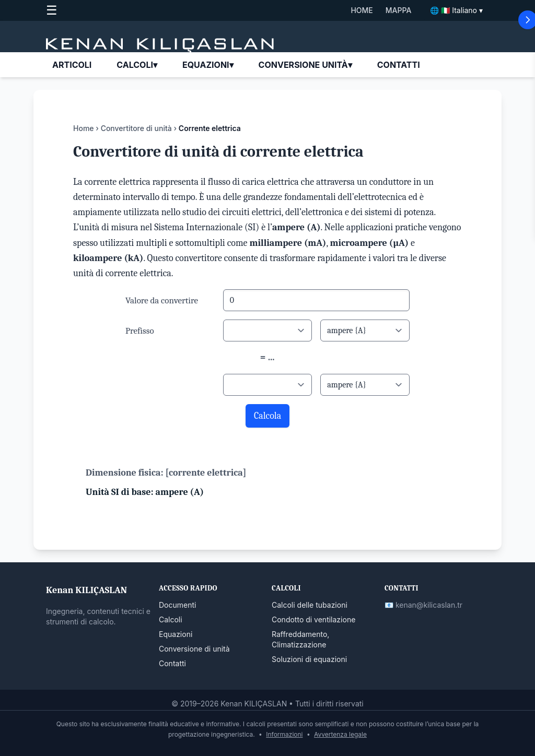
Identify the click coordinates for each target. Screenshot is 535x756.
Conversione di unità (194, 649)
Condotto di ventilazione (313, 619)
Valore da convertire (162, 300)
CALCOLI (137, 65)
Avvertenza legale (340, 734)
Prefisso (140, 331)
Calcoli (171, 619)
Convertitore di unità (136, 128)
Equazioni (176, 634)
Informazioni (284, 734)
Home (84, 128)
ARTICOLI (72, 65)
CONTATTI (399, 65)
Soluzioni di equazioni (309, 659)
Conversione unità (305, 65)
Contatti (172, 663)
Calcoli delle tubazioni (310, 605)
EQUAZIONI (208, 65)
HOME (362, 10)
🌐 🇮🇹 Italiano (456, 10)
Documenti (177, 605)
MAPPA (399, 10)
